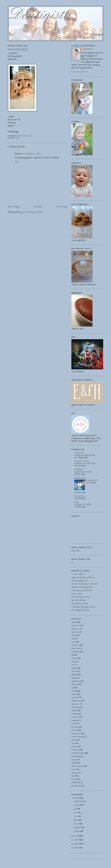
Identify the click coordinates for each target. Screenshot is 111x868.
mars (76, 824)
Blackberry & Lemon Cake (85, 464)
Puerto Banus (77, 737)
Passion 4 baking (82, 461)
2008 (77, 848)
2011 (76, 836)
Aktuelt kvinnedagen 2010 (82, 587)
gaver (74, 671)
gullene (74, 675)
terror (74, 770)
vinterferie (76, 783)
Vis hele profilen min (79, 72)
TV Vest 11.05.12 (78, 574)
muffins (75, 717)
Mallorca (75, 708)
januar (77, 831)
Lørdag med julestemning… (85, 455)
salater (74, 747)
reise (73, 743)
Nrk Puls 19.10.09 (78, 600)
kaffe (74, 691)
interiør (75, 685)
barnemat (76, 626)
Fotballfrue (79, 470)
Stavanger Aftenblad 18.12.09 (83, 607)
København (76, 701)
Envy (76, 502)
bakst (17, 138)
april (76, 820)
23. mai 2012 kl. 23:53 (32, 154)
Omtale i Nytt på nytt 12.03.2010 (85, 584)
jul (72, 688)
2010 (76, 840)
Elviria (74, 658)
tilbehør (75, 773)
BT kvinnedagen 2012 (80, 581)
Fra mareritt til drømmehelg (92, 482)
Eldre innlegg (62, 207)
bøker (74, 636)
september (78, 802)
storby (74, 760)
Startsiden (38, 207)
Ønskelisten (76, 786)
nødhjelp (75, 721)
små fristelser (78, 753)
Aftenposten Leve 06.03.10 (82, 591)
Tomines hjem (80, 478)
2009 (77, 844)
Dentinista (89, 49)
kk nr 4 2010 (77, 594)
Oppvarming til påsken (83, 472)
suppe (74, 763)
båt (73, 639)
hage (73, 678)
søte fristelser (77, 766)
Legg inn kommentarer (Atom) (31, 212)
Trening (74, 779)
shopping (75, 750)
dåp (73, 655)
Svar (17, 162)
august (77, 805)
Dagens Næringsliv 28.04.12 (83, 578)
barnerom (76, 629)
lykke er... (75, 704)
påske (74, 740)
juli (75, 809)
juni (76, 813)
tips (73, 776)
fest (73, 665)
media (74, 711)
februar (77, 828)
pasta (74, 724)
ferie (73, 662)
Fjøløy (74, 668)
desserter (75, 652)
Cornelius (75, 645)
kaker (74, 694)
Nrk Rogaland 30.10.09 (81, 610)
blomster (75, 632)
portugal (75, 727)
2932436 (75, 551)
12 (72, 563)
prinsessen (76, 734)
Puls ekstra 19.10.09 (80, 604)
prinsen (74, 730)
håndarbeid (76, 681)
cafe (73, 642)
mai (76, 816)
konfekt (75, 698)
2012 (77, 798)
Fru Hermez (79, 496)
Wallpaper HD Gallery (83, 505)
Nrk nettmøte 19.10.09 (81, 597)
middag (74, 714)
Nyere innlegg (13, 207)
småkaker (76, 757)
